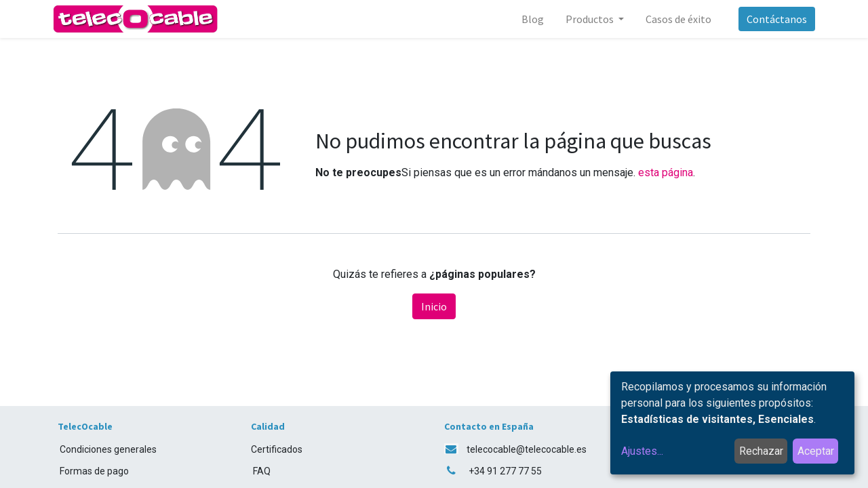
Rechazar (761, 451)
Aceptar (816, 451)
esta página (666, 172)
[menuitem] (528, 19)
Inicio (434, 306)
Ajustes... (642, 451)
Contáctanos (772, 19)
